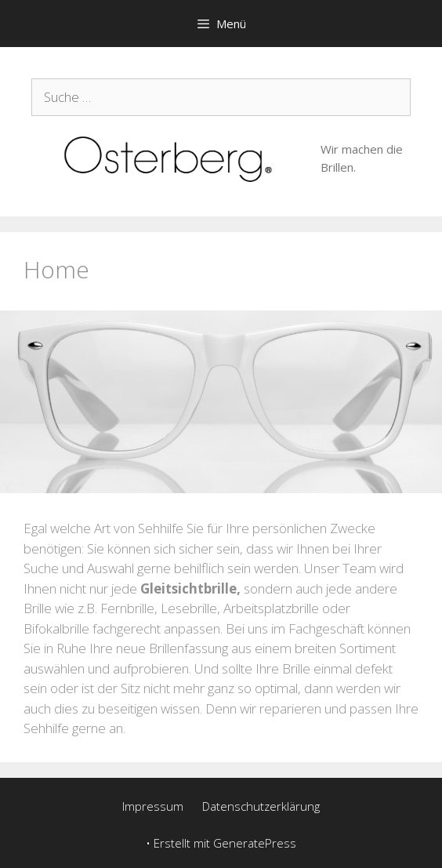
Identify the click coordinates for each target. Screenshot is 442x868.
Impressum (153, 806)
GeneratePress (255, 843)
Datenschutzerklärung (261, 806)
